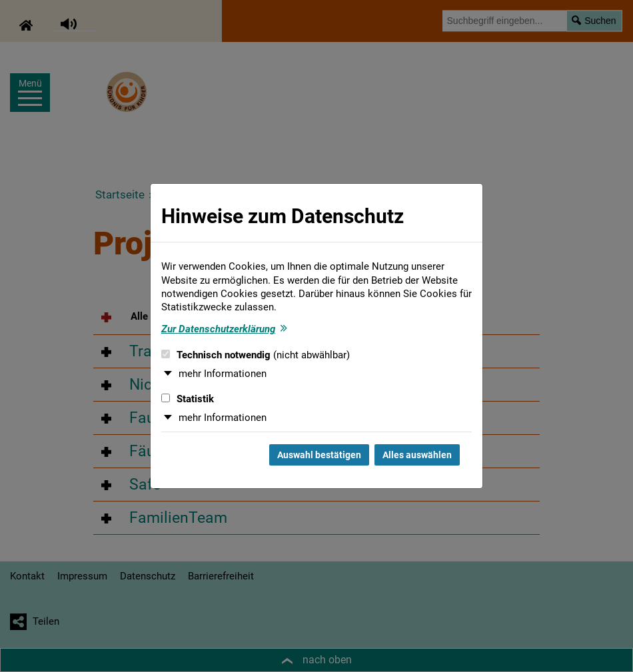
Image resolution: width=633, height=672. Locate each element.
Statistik (188, 399)
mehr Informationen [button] (223, 374)
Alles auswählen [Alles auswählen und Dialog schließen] (417, 455)
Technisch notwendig (256, 355)
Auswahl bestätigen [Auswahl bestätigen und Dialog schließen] (319, 455)
